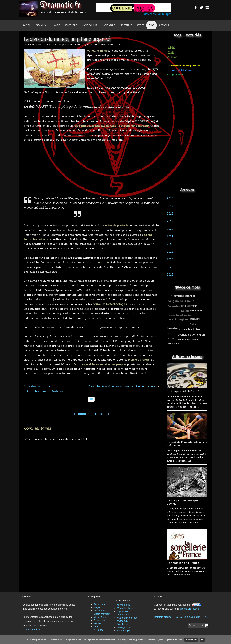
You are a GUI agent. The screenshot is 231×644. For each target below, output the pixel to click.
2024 (170, 259)
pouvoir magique (178, 319)
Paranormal (42, 25)
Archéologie (123, 630)
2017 (170, 206)
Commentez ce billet (92, 414)
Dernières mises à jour (188, 617)
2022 (170, 244)
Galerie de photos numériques (157, 14)
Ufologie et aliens (126, 627)
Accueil (27, 25)
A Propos (164, 25)
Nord (193, 324)
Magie (57, 25)
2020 (170, 229)
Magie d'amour (90, 25)
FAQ (206, 617)
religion (171, 47)
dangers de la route (181, 301)
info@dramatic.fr (31, 629)
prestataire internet (190, 609)
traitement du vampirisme (177, 315)
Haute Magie (172, 339)
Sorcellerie (71, 25)
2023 (170, 252)
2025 (170, 267)
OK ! (202, 640)
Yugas (170, 295)
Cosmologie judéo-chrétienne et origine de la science (123, 386)
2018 (170, 214)
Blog (152, 25)
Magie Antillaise (125, 608)
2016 (170, 198)
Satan (185, 311)
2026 (170, 275)
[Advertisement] (92, 169)
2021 (170, 236)
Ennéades (174, 306)
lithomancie (172, 334)
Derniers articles (163, 617)
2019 (170, 221)
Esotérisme (126, 25)
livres (170, 52)
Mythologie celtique (127, 618)
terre (190, 315)
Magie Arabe (108, 25)
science (172, 57)
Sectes (140, 25)
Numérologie (124, 605)
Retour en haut (196, 625)
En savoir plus (191, 640)
